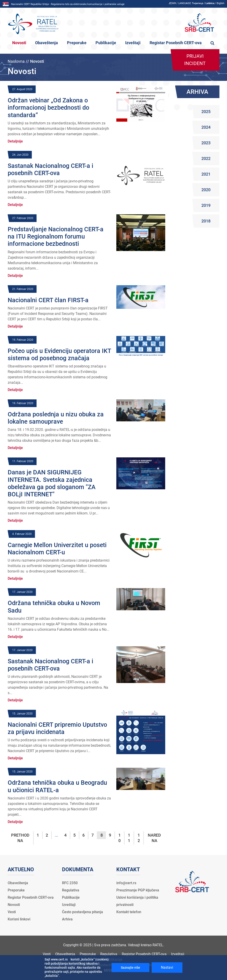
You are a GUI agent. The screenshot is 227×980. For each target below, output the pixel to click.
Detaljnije (15, 141)
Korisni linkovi (19, 919)
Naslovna (16, 61)
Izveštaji (133, 43)
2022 (206, 158)
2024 (206, 127)
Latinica (210, 3)
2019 (206, 205)
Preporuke (77, 43)
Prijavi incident (195, 60)
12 (139, 838)
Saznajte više (130, 968)
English (220, 3)
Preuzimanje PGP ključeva (138, 890)
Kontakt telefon (129, 912)
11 (129, 838)
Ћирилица (198, 3)
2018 (206, 221)
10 (119, 838)
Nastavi (167, 967)
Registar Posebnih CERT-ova (176, 43)
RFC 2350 (70, 883)
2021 (206, 174)
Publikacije (106, 43)
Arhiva (67, 919)
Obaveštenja (47, 43)
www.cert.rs (59, 959)
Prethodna (20, 838)
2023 (206, 143)
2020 (206, 190)
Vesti (12, 912)
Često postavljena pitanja (82, 912)
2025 (206, 112)
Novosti (19, 43)
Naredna (154, 838)
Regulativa (71, 890)
